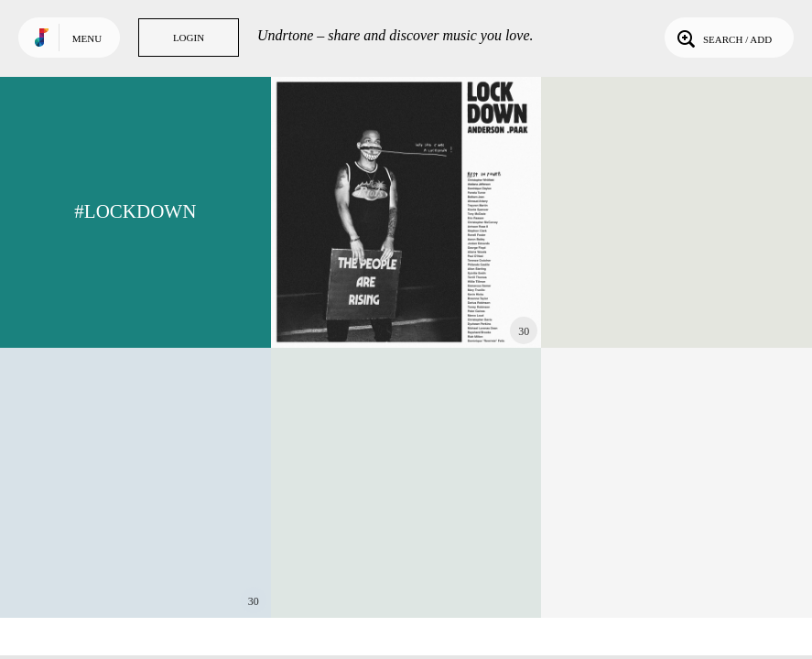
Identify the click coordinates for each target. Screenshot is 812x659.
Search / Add (723, 38)
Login (189, 38)
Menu (87, 38)
